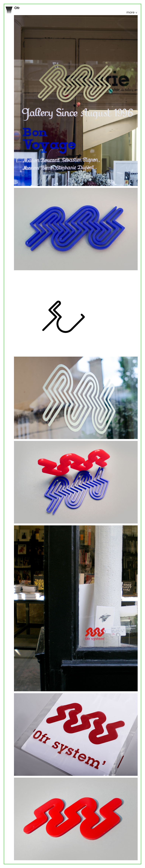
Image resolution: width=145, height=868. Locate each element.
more (131, 13)
